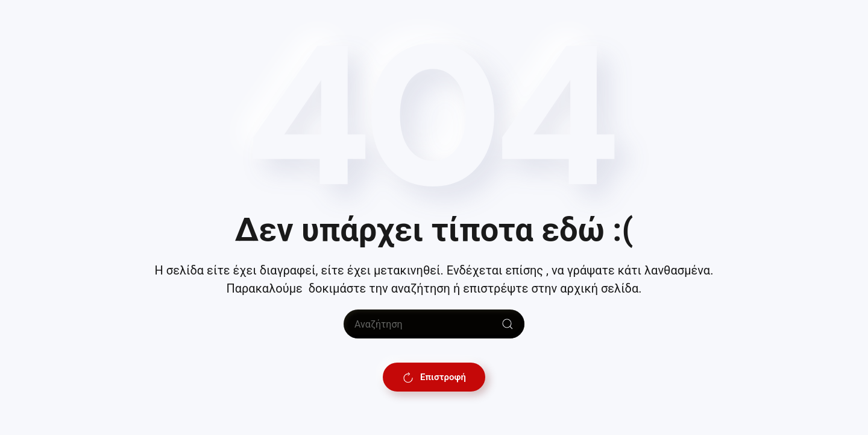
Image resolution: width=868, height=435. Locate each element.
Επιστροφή (434, 377)
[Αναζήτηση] (434, 324)
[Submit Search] (508, 324)
